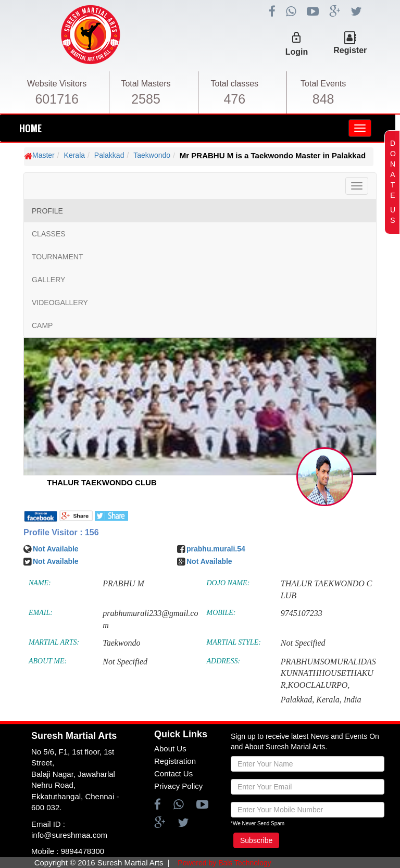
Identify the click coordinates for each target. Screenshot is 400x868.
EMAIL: (41, 613)
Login (297, 52)
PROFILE (47, 211)
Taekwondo (152, 155)
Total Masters (146, 84)
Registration (175, 761)
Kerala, (329, 700)
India (353, 700)
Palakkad (109, 155)
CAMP (42, 325)
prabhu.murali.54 (216, 549)
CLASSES (49, 234)
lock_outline (296, 37)
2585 (146, 99)
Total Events (323, 84)
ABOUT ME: (48, 661)
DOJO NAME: (228, 583)
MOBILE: (221, 613)
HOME (30, 128)
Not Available (56, 549)
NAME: (40, 583)
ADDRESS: (224, 661)
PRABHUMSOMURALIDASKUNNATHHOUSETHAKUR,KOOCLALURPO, (328, 674)
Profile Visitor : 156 (61, 532)
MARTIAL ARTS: (54, 642)
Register (350, 50)
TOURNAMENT (58, 257)
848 (323, 99)
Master (43, 155)
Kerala (74, 155)
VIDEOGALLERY (60, 303)
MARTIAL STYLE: (234, 642)
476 (234, 99)
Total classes (235, 84)
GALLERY (48, 280)
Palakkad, (297, 700)
